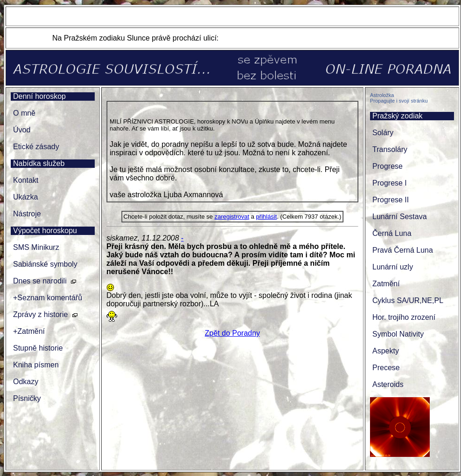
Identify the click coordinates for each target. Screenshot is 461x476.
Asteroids (388, 384)
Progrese (388, 166)
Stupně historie (38, 348)
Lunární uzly (393, 267)
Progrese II (391, 200)
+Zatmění (29, 331)
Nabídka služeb (39, 163)
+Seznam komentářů (48, 298)
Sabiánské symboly (45, 264)
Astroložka (382, 95)
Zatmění (386, 284)
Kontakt (26, 180)
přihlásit (267, 217)
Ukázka (25, 197)
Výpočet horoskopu (45, 231)
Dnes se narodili (40, 281)
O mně (24, 113)
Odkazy (26, 382)
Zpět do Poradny (232, 333)
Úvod (22, 130)
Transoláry (390, 149)
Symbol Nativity (398, 334)
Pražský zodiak (398, 116)
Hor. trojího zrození (404, 317)
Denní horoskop (39, 96)
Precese (386, 368)
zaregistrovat (232, 217)
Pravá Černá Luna (403, 250)
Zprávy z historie (40, 314)
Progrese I (390, 183)
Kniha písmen (36, 365)
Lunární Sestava (400, 217)
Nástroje (27, 214)
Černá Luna (392, 233)
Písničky (27, 398)
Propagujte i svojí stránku (399, 101)
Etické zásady (36, 147)
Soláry (383, 133)
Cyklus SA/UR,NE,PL (408, 300)
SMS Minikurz (36, 247)
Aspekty (386, 351)
